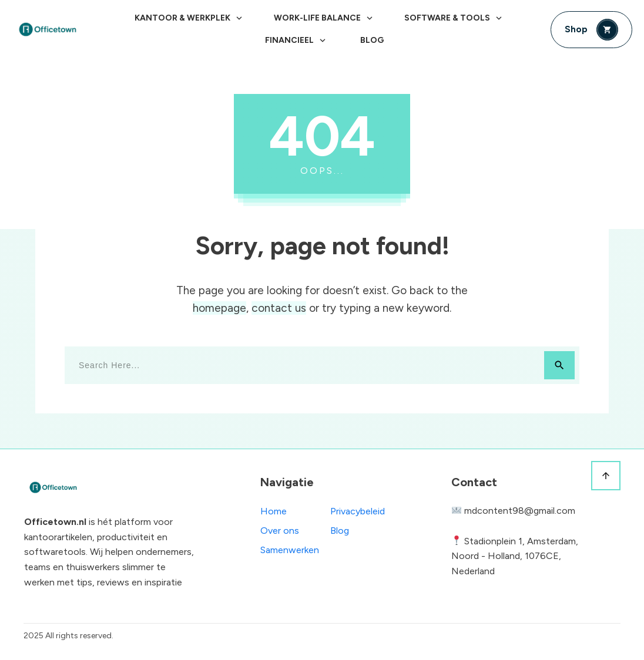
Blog (340, 531)
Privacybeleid (358, 511)
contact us (279, 308)
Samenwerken (290, 550)
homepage (219, 308)
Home (274, 511)
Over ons (280, 531)
